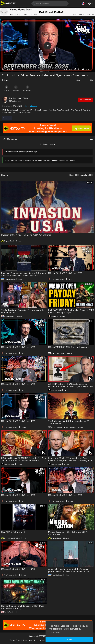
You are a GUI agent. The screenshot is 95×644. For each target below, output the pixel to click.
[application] (47, 46)
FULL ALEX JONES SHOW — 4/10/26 (18, 569)
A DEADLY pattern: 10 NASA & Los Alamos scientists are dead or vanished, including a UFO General (70, 386)
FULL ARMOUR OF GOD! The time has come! (69, 347)
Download (28, 88)
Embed (16, 88)
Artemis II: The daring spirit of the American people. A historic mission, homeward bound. (69, 570)
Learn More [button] (55, 632)
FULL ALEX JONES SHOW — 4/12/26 (65, 495)
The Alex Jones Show (18, 98)
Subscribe (85, 100)
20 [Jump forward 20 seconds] (79, 69)
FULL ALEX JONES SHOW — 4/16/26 (18, 347)
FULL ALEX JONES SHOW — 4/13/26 (18, 495)
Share (6, 88)
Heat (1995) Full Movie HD (13, 532)
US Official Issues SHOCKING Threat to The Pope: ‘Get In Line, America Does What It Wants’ (24, 459)
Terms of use (15, 640)
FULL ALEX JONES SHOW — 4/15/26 (18, 384)
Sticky (71, 175)
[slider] (37, 69)
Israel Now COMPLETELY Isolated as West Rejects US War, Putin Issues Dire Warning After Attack (70, 461)
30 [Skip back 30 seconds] (75, 69)
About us (37, 640)
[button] (83, 3)
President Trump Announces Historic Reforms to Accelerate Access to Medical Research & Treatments (24, 276)
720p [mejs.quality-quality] (88, 69)
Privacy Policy (27, 640)
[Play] (3, 69)
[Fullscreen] (92, 69)
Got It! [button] (69, 640)
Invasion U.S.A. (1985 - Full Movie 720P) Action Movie (26, 235)
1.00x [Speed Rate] (71, 69)
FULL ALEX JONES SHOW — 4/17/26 (65, 273)
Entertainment (31, 106)
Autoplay (84, 175)
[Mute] (83, 69)
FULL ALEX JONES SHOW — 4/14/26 (18, 421)
